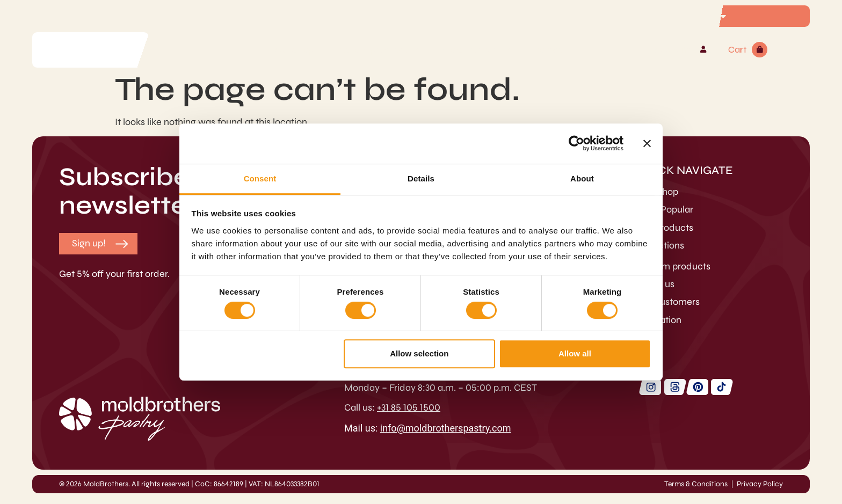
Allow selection (419, 353)
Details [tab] (421, 178)
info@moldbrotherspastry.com (446, 428)
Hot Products (665, 228)
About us (656, 284)
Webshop (293, 49)
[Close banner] (647, 143)
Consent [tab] (260, 178)
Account (672, 49)
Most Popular (665, 209)
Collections (660, 245)
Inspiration (659, 320)
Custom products (377, 50)
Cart (738, 49)
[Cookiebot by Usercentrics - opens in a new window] (576, 143)
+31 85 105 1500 (409, 407)
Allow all (575, 353)
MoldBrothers (476, 50)
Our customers (668, 302)
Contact (550, 49)
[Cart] (760, 50)
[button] (89, 243)
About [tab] (582, 178)
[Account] (703, 50)
